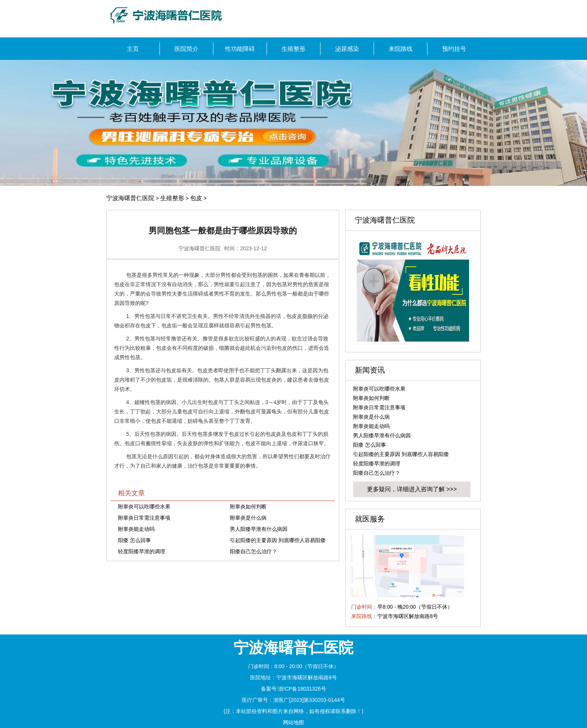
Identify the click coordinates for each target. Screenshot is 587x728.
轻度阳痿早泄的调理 (142, 551)
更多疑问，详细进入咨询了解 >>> (412, 489)
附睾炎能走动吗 (136, 529)
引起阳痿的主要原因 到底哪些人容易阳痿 (278, 540)
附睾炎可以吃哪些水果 (144, 507)
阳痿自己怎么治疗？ (253, 551)
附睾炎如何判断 (248, 507)
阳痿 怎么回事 (134, 540)
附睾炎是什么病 (248, 518)
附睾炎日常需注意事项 (144, 518)
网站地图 (293, 722)
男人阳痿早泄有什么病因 (259, 529)
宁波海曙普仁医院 (130, 198)
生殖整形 (172, 198)
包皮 (196, 198)
